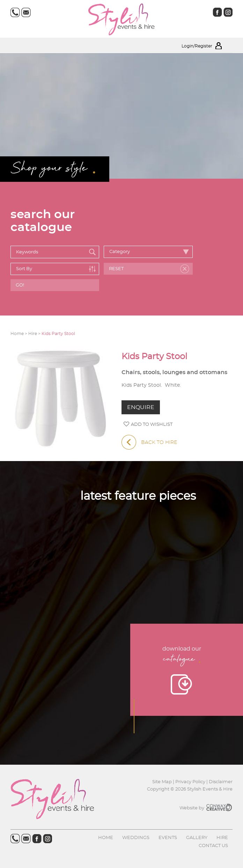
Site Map (163, 782)
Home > (19, 334)
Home (106, 838)
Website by (206, 808)
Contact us (213, 846)
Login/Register (207, 46)
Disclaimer (221, 782)
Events (168, 838)
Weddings (136, 838)
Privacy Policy (190, 782)
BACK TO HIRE (149, 443)
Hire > (35, 334)
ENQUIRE (141, 407)
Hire (222, 838)
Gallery (197, 838)
